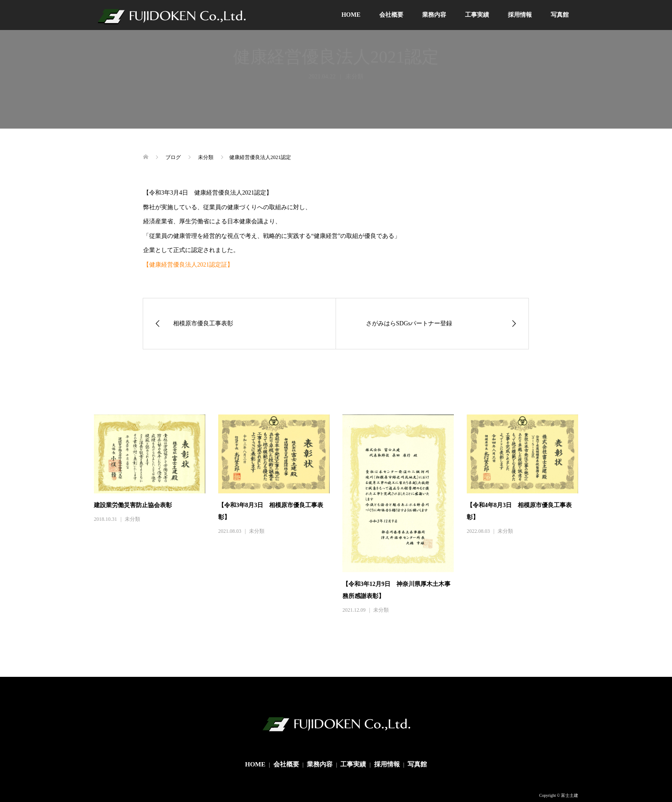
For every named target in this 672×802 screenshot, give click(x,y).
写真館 (560, 15)
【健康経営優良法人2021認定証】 (188, 265)
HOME (351, 15)
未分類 (132, 519)
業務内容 (434, 15)
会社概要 (391, 15)
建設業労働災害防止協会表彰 (133, 505)
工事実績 (477, 15)
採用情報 (520, 15)
